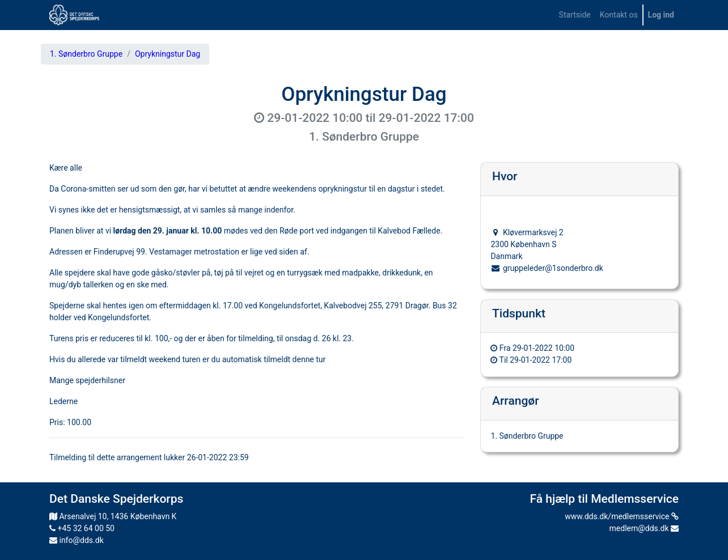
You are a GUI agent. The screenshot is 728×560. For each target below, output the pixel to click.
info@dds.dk (77, 540)
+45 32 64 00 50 (82, 528)
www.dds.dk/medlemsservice (622, 516)
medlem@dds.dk (644, 528)
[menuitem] (575, 15)
